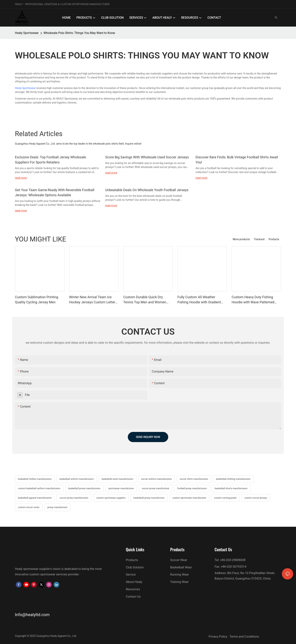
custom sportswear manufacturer (189, 498)
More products (241, 239)
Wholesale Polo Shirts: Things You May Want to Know (79, 33)
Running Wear (180, 575)
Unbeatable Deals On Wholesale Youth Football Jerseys (147, 190)
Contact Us (133, 597)
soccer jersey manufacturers (74, 498)
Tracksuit (259, 239)
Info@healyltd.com (32, 615)
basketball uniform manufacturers (77, 479)
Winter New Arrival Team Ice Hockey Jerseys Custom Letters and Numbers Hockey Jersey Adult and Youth (93, 300)
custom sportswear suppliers (111, 498)
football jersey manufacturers (192, 488)
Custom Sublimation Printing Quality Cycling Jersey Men (37, 300)
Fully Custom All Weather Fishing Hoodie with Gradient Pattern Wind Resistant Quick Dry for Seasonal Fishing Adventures (199, 300)
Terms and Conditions (244, 637)
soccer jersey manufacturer (156, 488)
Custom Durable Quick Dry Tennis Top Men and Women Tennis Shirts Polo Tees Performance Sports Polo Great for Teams (147, 300)
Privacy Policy (219, 637)
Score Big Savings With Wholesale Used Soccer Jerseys (147, 157)
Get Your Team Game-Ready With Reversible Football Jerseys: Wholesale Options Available (55, 192)
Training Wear (180, 582)
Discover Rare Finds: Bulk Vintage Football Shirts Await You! (237, 160)
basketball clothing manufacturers (233, 479)
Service (131, 575)
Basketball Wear (181, 567)
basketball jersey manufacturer (149, 498)
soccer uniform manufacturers (156, 479)
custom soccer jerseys (256, 498)
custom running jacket (225, 498)
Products (274, 239)
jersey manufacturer (57, 507)
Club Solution (135, 567)
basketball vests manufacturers (117, 479)
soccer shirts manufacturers (194, 479)
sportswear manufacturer (121, 488)
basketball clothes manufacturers (35, 479)
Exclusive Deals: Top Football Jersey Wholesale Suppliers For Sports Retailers (50, 160)
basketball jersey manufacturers (84, 488)
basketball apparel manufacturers (35, 498)
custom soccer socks (29, 507)
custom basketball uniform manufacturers (39, 488)
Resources (133, 589)
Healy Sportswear (27, 33)
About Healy (134, 582)
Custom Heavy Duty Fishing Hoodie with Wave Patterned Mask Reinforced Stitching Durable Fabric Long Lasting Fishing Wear (253, 300)
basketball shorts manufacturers (231, 488)
